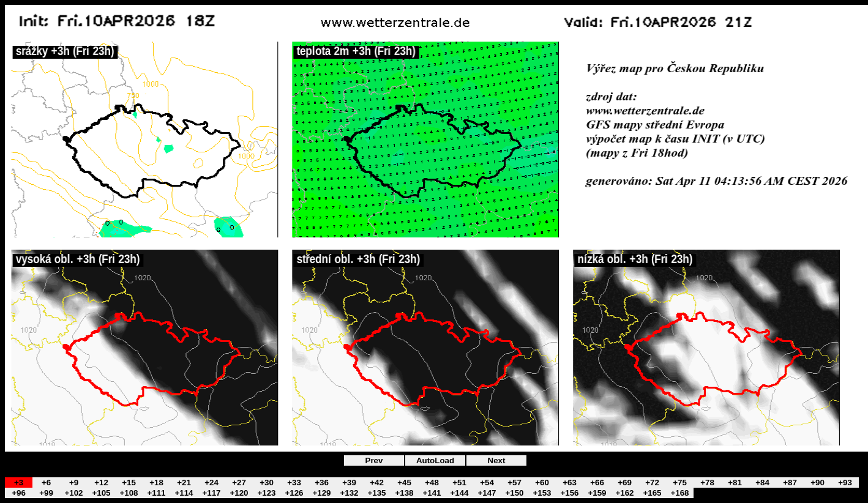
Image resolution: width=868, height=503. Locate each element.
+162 (624, 493)
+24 (211, 483)
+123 (266, 493)
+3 (19, 483)
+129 (321, 493)
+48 (432, 483)
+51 (459, 483)
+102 (73, 493)
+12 (101, 483)
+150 (514, 493)
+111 (156, 493)
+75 (680, 483)
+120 (239, 493)
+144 (459, 493)
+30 (267, 483)
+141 (432, 493)
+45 (404, 483)
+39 (349, 483)
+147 (487, 493)
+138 (404, 493)
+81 (735, 483)
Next (497, 460)
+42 (377, 483)
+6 (46, 483)
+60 (542, 483)
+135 (376, 493)
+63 (570, 483)
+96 (19, 493)
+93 (845, 483)
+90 (817, 483)
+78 (707, 483)
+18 (156, 483)
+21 (184, 483)
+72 (652, 483)
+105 (101, 493)
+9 (74, 483)
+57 (514, 483)
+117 (211, 493)
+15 (129, 483)
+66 (597, 483)
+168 (679, 493)
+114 (184, 493)
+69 (625, 483)
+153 (542, 493)
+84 (762, 483)
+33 (294, 483)
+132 (349, 493)
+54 (487, 483)
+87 (790, 483)
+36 (322, 483)
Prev (374, 460)
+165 (652, 493)
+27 (239, 483)
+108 (129, 493)
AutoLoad (435, 460)
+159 (597, 493)
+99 (46, 493)
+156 (569, 493)
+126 (294, 493)
